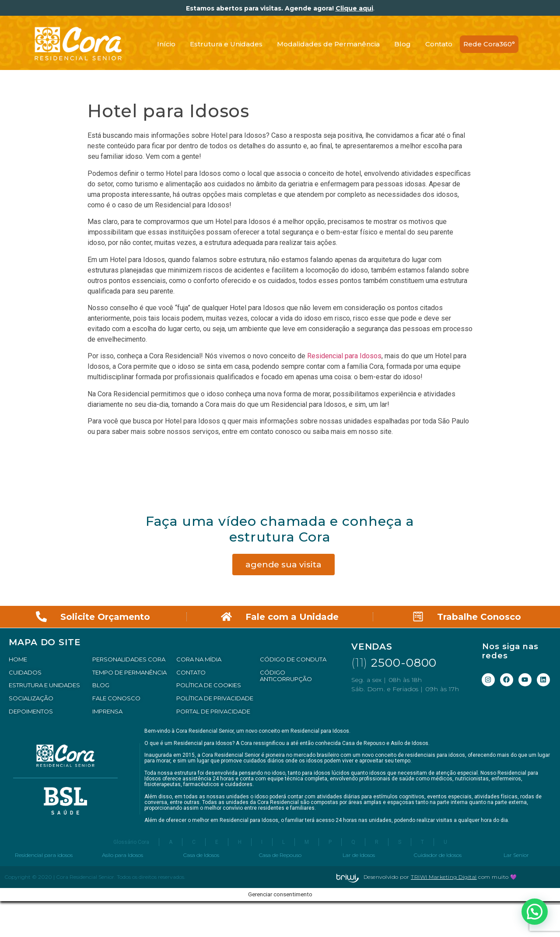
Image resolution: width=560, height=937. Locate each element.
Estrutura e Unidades (226, 44)
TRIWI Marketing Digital (444, 877)
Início (166, 44)
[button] (535, 912)
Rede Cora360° (489, 44)
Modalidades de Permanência (328, 44)
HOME (18, 659)
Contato (439, 44)
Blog (402, 44)
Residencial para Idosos (344, 356)
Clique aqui (354, 8)
